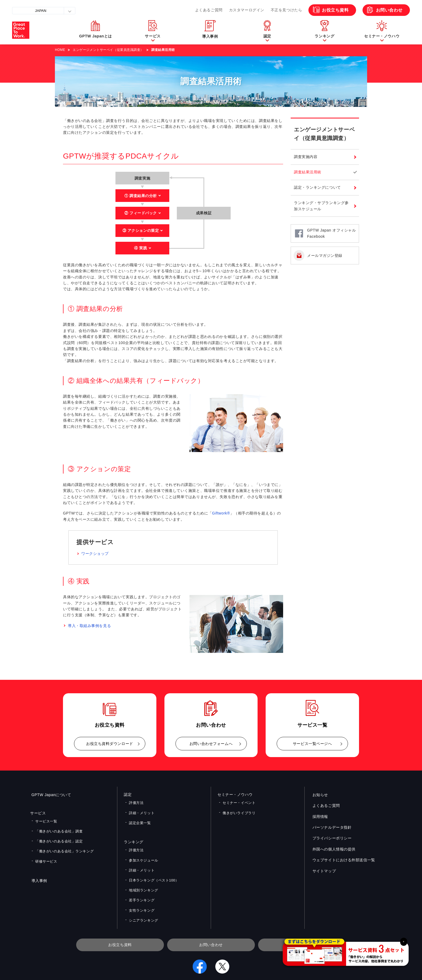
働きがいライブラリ (238, 810)
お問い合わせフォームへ (211, 744)
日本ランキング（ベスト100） (152, 866)
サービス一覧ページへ (312, 744)
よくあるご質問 (209, 10)
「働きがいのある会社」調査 (57, 828)
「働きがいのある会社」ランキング (62, 844)
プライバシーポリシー (331, 838)
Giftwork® (221, 513)
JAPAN (41, 11)
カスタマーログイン (247, 10)
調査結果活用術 (308, 172)
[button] (153, 30)
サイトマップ (323, 871)
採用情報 (319, 816)
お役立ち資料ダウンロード (110, 744)
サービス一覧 (45, 820)
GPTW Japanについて (50, 794)
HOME (60, 50)
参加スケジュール (142, 850)
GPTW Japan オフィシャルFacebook (331, 233)
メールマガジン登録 (325, 255)
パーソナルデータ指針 (331, 827)
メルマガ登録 (302, 921)
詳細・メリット (140, 810)
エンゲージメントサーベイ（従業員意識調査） (108, 50)
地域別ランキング (142, 874)
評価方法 (135, 802)
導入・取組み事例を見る (89, 626)
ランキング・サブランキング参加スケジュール (321, 206)
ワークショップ (95, 554)
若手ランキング (140, 882)
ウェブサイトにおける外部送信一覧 (342, 860)
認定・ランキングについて (317, 187)
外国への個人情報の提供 (333, 849)
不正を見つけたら (286, 10)
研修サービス (45, 852)
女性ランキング (140, 890)
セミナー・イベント (238, 802)
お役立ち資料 (335, 10)
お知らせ (319, 794)
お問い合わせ (389, 10)
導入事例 (38, 870)
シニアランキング (142, 898)
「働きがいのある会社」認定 (57, 836)
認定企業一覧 (139, 817)
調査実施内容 (306, 157)
